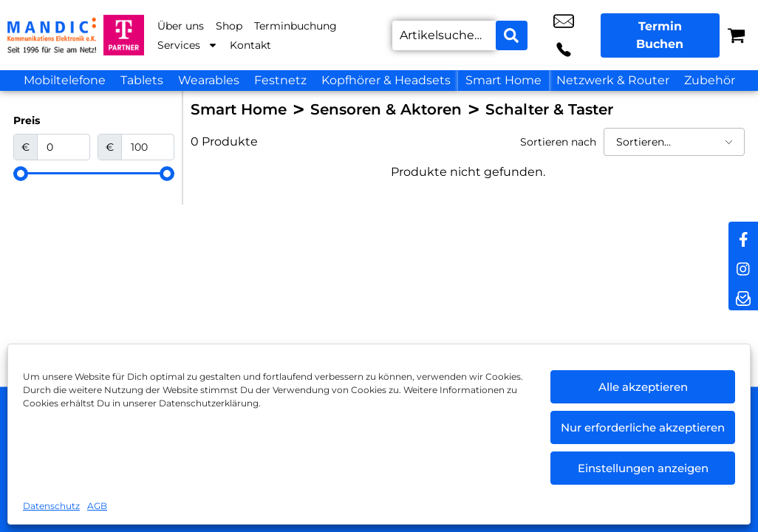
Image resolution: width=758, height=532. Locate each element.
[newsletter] (743, 296)
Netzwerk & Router (613, 80)
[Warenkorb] (736, 35)
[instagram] (743, 266)
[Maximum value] (148, 147)
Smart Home (503, 80)
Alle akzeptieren (643, 387)
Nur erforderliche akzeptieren (643, 427)
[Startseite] (52, 35)
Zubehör (710, 80)
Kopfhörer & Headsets (386, 80)
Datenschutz (51, 506)
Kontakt (250, 45)
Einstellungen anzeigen (643, 468)
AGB (97, 506)
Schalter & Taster (549, 109)
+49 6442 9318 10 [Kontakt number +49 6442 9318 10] (578, 35)
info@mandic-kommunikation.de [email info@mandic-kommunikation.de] (545, 35)
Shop (229, 26)
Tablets (142, 80)
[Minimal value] (94, 174)
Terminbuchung (296, 26)
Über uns (181, 26)
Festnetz (280, 80)
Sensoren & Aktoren (386, 109)
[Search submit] (510, 35)
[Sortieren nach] (674, 142)
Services (188, 45)
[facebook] (743, 236)
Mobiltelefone (65, 80)
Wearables (209, 80)
